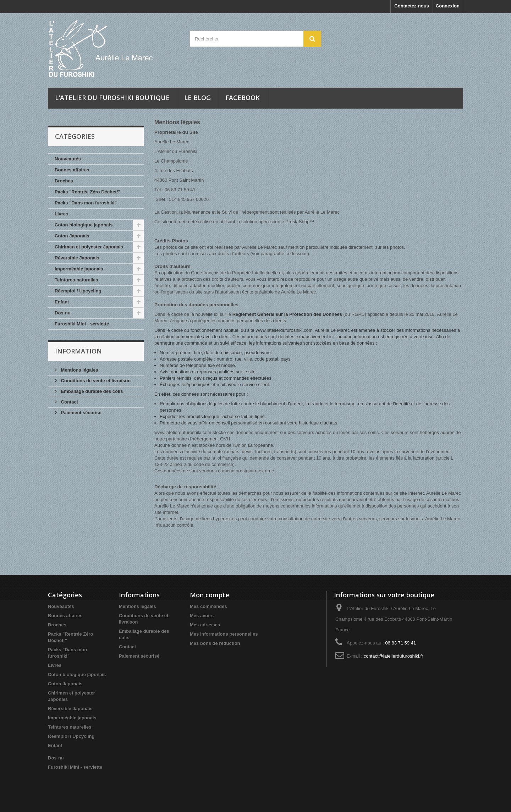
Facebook (243, 98)
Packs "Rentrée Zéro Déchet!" (87, 192)
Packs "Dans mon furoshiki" (86, 203)
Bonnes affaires (72, 170)
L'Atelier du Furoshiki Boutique (112, 98)
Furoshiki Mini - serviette (82, 324)
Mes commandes (208, 606)
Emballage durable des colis (91, 391)
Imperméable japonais (79, 269)
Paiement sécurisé (81, 413)
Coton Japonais (72, 236)
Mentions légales (79, 370)
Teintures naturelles (76, 280)
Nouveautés (68, 159)
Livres (61, 214)
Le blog (197, 98)
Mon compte (210, 595)
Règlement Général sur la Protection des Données (287, 314)
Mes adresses (205, 625)
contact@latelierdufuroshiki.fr (394, 656)
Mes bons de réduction (215, 643)
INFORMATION (78, 351)
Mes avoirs (202, 616)
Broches (64, 181)
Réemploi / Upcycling (78, 291)
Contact (69, 402)
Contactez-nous (412, 6)
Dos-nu (63, 313)
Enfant (62, 302)
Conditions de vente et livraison (95, 381)
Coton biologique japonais (84, 225)
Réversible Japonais (77, 258)
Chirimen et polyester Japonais (89, 247)
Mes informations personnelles (224, 634)
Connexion (448, 6)
